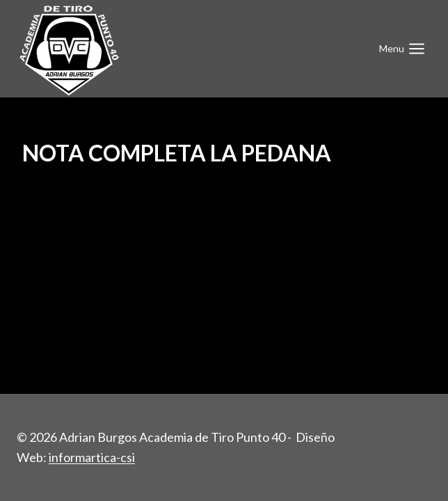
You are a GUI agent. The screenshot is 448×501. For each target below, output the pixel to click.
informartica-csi (92, 457)
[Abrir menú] (402, 48)
